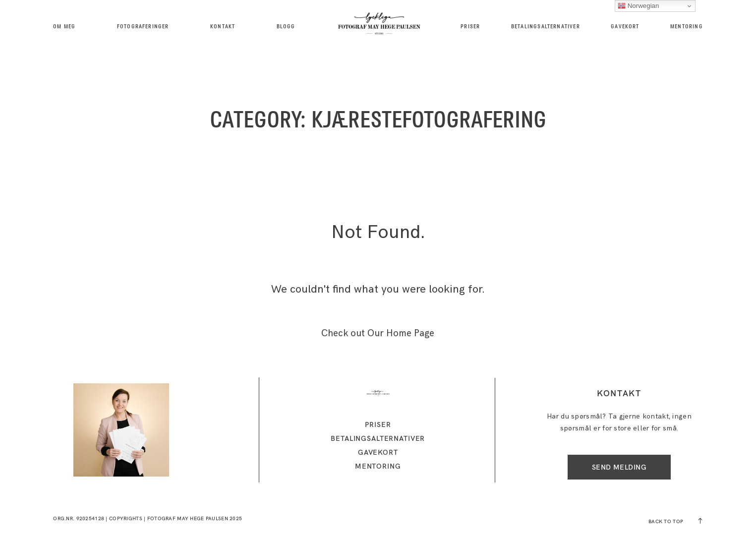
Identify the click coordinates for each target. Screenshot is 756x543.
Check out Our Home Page (378, 333)
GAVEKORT (625, 27)
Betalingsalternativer (546, 27)
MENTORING (687, 27)
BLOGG (286, 27)
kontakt (223, 27)
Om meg (64, 27)
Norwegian (638, 6)
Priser (470, 27)
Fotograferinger (143, 27)
